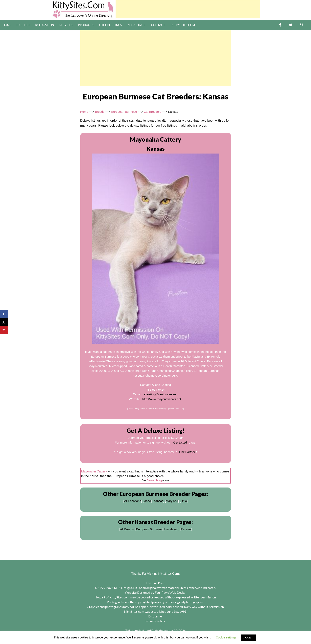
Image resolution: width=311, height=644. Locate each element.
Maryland (172, 501)
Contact (158, 25)
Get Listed (180, 442)
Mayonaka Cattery (156, 139)
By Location (44, 25)
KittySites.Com (168, 573)
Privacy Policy (155, 621)
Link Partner (187, 452)
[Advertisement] (188, 9)
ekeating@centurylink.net (161, 394)
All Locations (133, 501)
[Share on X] (4, 322)
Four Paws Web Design (171, 592)
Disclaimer (156, 616)
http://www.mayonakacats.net (162, 399)
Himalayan (171, 529)
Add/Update (136, 25)
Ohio (184, 501)
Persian (186, 529)
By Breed (23, 25)
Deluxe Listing (154, 480)
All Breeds (127, 529)
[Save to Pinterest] (4, 330)
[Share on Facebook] (4, 314)
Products (86, 25)
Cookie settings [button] (226, 637)
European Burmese (124, 112)
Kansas (158, 501)
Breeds (100, 112)
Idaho (147, 501)
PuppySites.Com (183, 25)
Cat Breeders (152, 112)
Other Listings (111, 25)
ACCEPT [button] (249, 638)
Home (7, 25)
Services (66, 25)
